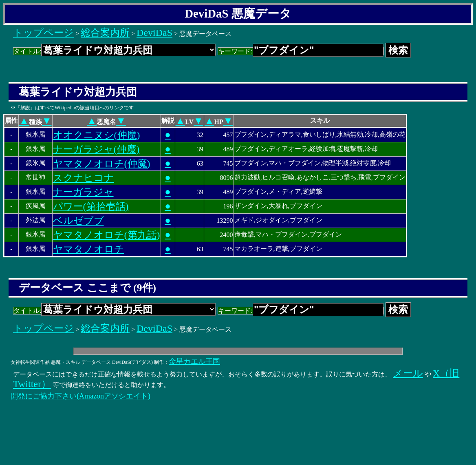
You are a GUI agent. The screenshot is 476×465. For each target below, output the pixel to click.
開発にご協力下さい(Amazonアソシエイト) (80, 396)
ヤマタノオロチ (89, 249)
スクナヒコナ (84, 178)
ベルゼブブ (78, 221)
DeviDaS (154, 33)
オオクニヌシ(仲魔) (97, 135)
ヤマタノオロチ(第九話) (107, 235)
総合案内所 (105, 33)
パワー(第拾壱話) (91, 206)
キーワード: (301, 51)
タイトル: (115, 51)
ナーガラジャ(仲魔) (96, 149)
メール (408, 373)
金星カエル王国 (194, 361)
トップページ (43, 33)
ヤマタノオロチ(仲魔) (102, 164)
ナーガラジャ (83, 192)
